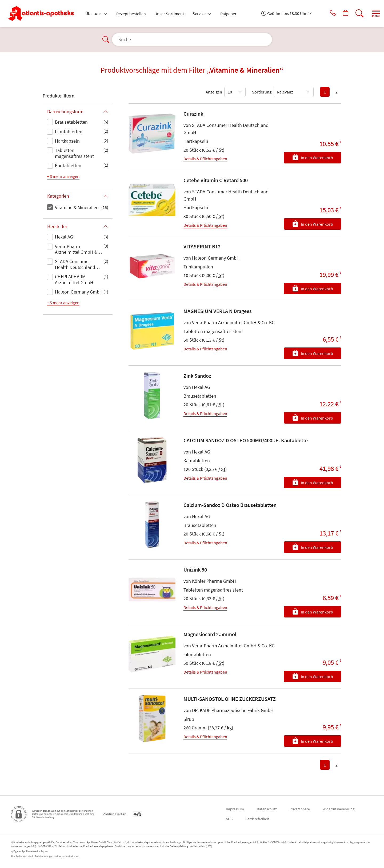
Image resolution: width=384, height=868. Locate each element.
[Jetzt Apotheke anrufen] (325, 13)
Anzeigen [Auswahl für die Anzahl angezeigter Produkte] (214, 92)
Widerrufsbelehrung (339, 809)
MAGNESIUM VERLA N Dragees (218, 311)
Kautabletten (68, 165)
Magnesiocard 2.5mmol (210, 634)
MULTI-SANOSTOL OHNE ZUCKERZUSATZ (230, 699)
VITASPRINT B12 (202, 246)
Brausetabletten (71, 122)
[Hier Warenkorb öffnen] (340, 13)
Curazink (193, 114)
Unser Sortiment (169, 14)
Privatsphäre (300, 809)
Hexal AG (64, 237)
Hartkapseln (67, 141)
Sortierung (262, 92)
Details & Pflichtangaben (205, 159)
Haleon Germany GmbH (79, 292)
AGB (229, 819)
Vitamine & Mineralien (77, 207)
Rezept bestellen (131, 14)
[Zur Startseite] (43, 13)
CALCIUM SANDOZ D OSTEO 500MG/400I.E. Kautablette (246, 440)
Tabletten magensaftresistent (74, 153)
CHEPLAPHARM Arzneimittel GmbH (74, 279)
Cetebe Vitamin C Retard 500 (216, 180)
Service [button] (199, 13)
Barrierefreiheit (257, 819)
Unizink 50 (195, 570)
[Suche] (355, 13)
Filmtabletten (69, 132)
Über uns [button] (94, 13)
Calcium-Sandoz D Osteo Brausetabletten (230, 505)
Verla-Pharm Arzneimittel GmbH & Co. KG (76, 250)
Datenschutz (267, 809)
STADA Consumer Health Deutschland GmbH (75, 265)
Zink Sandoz (197, 376)
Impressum (235, 809)
